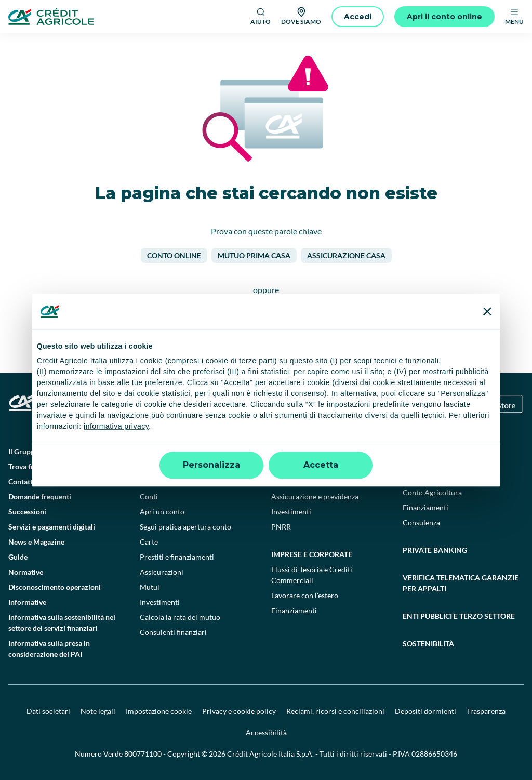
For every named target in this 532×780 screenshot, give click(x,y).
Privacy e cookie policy (239, 711)
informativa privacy (116, 427)
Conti (149, 497)
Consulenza (421, 523)
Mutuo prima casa (254, 255)
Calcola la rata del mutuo (180, 617)
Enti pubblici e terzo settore (459, 616)
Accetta (321, 465)
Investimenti (160, 602)
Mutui (150, 587)
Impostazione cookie (159, 711)
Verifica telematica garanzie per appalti (461, 583)
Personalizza (211, 465)
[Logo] (51, 17)
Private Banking (435, 550)
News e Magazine (36, 542)
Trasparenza (486, 711)
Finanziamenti (294, 610)
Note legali (98, 711)
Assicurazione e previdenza (315, 497)
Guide (18, 557)
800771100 (143, 754)
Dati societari (48, 711)
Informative (27, 602)
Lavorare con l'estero (305, 595)
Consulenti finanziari (173, 632)
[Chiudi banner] (487, 311)
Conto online (174, 255)
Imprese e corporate (312, 554)
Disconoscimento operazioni (55, 587)
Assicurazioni (162, 572)
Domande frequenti (40, 497)
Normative (26, 572)
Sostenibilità (428, 644)
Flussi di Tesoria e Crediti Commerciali (312, 575)
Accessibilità (266, 732)
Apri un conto (162, 512)
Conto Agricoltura (432, 492)
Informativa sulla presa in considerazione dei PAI (49, 649)
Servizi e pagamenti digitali (52, 527)
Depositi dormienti (425, 711)
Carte (149, 542)
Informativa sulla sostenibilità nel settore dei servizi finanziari (62, 623)
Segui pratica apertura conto (185, 527)
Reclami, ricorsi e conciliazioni (335, 711)
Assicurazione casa (346, 255)
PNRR (281, 527)
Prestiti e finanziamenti (177, 557)
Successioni (27, 512)
